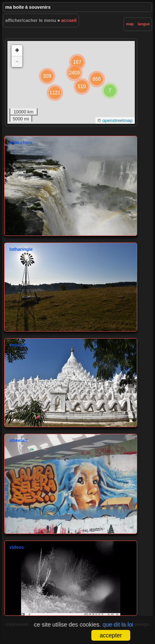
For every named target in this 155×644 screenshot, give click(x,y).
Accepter (111, 635)
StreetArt (71, 484)
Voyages (71, 383)
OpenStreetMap (117, 120)
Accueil (69, 20)
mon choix (71, 186)
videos (71, 578)
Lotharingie (71, 287)
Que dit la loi (118, 625)
